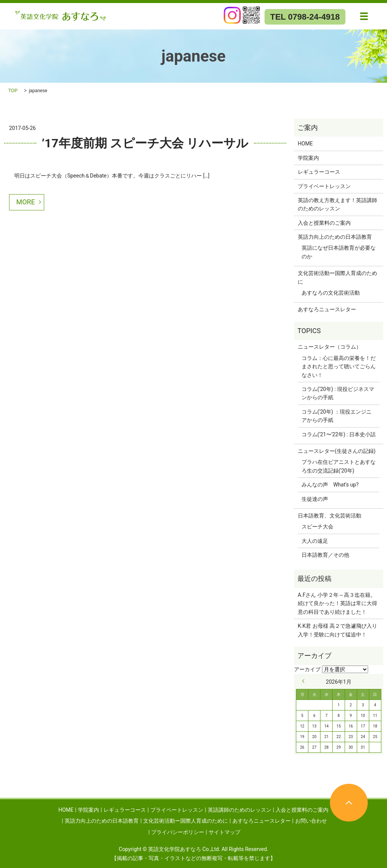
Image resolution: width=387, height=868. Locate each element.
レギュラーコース (319, 172)
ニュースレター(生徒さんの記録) (337, 451)
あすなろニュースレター (327, 309)
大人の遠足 (315, 541)
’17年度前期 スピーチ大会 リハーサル (145, 143)
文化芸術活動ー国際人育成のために (337, 277)
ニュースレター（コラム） (330, 347)
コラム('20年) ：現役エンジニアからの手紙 (337, 416)
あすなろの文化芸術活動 (331, 293)
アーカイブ (307, 669)
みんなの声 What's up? (330, 485)
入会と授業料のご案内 (324, 223)
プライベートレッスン (324, 186)
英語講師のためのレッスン (240, 810)
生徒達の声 (315, 499)
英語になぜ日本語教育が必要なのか (339, 252)
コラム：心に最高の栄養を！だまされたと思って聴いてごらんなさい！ (339, 367)
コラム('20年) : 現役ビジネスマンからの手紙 (338, 393)
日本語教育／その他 (325, 555)
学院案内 (308, 158)
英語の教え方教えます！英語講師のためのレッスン (337, 204)
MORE (26, 202)
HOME (305, 144)
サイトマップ (224, 832)
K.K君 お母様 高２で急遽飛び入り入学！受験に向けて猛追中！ (337, 630)
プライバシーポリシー (178, 832)
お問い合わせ (311, 821)
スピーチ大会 (317, 527)
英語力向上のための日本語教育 (335, 237)
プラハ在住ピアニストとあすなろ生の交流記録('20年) (339, 466)
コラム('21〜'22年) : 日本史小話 (339, 434)
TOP (13, 91)
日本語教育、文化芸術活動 (330, 516)
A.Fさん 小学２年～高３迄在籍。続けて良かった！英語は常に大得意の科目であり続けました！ (337, 603)
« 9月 (305, 681)
